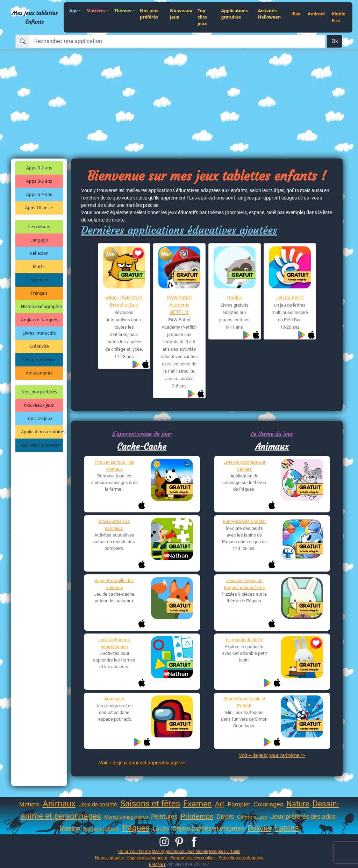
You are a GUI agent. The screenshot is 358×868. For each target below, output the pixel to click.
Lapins (287, 828)
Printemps (197, 816)
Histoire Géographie (41, 306)
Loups (161, 828)
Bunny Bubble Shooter (244, 521)
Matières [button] (96, 11)
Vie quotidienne (39, 360)
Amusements (39, 373)
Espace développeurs (147, 858)
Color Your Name (134, 851)
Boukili (234, 297)
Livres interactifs (39, 333)
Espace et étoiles (101, 829)
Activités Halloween (269, 14)
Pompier (239, 804)
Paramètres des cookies (193, 858)
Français (39, 293)
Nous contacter (110, 858)
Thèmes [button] (123, 11)
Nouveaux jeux (181, 14)
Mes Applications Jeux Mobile (180, 851)
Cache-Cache (142, 447)
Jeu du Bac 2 (290, 297)
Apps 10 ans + (39, 208)
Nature (298, 804)
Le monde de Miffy (244, 640)
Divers (225, 816)
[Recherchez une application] (178, 41)
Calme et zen (252, 817)
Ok (335, 41)
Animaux (272, 447)
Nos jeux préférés (149, 14)
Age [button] (73, 11)
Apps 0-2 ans (39, 168)
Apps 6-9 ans (39, 194)
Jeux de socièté (98, 804)
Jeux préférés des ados (303, 816)
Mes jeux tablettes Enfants (35, 17)
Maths (39, 267)
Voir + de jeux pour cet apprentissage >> (142, 763)
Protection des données (241, 858)
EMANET (157, 864)
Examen (198, 804)
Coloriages (268, 804)
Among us (114, 699)
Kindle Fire (339, 17)
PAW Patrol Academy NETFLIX (179, 305)
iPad (296, 14)
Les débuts (39, 227)
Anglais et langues (40, 320)
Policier (260, 828)
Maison (70, 828)
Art (220, 804)
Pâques (136, 828)
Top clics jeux (202, 17)
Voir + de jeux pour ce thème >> (272, 755)
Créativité (39, 346)
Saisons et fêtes (150, 804)
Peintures (164, 816)
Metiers (29, 804)
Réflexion (39, 253)
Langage (39, 240)
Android (316, 14)
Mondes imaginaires (126, 817)
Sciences (39, 280)
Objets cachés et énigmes (209, 828)
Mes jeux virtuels (225, 851)
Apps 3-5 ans (39, 181)
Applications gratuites (234, 14)
